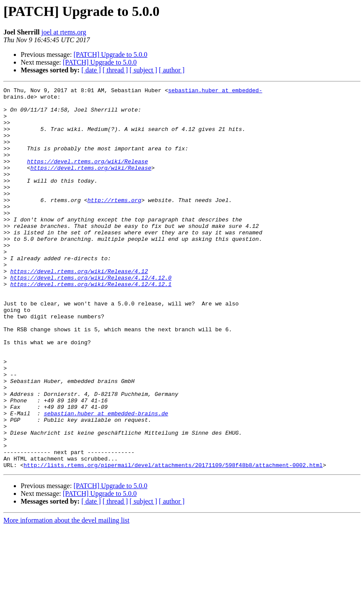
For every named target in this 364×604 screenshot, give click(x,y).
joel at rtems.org (64, 32)
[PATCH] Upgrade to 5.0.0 (110, 54)
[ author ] (172, 70)
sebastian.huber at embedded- (215, 91)
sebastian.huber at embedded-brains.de (106, 479)
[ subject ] (143, 70)
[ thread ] (115, 70)
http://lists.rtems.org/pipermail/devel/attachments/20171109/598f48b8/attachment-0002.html (173, 541)
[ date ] (91, 70)
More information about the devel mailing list (66, 596)
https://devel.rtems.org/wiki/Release (88, 177)
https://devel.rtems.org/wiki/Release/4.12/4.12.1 (91, 324)
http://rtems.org (114, 223)
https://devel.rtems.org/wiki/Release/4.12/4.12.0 (91, 316)
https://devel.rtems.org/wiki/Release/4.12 (79, 308)
